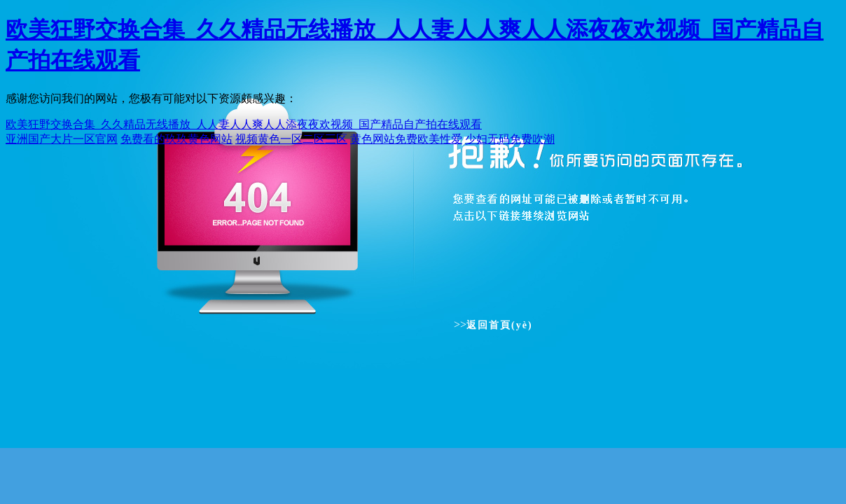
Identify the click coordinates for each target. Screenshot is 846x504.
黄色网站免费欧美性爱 (406, 139)
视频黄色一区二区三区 (291, 139)
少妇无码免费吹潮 (510, 139)
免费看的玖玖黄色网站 (176, 139)
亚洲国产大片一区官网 (62, 139)
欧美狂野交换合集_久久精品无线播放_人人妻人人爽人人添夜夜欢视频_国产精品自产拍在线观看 (244, 124)
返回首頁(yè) (500, 325)
